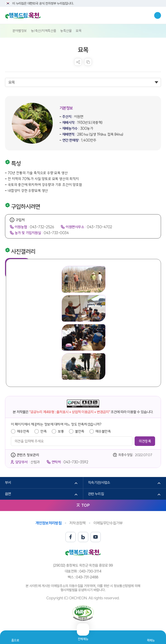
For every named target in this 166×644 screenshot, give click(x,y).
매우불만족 (103, 431)
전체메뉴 (83, 637)
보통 (61, 431)
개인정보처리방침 (49, 523)
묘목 (79, 31)
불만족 (80, 431)
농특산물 (66, 31)
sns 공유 (78, 62)
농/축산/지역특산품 (44, 31)
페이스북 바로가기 (71, 537)
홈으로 (15, 640)
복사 (88, 62)
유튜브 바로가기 (96, 537)
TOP (86, 505)
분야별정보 (20, 31)
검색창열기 (158, 15)
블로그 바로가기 (83, 537)
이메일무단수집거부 (108, 523)
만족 (44, 431)
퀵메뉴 (151, 640)
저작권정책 (78, 523)
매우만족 (23, 431)
